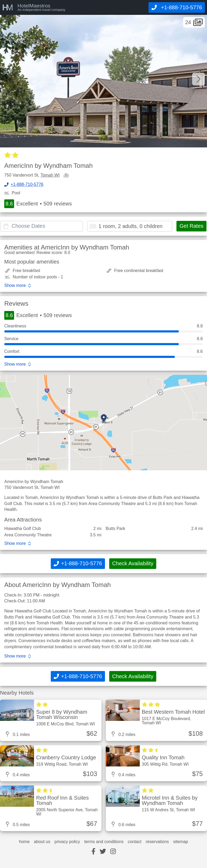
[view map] (67, 176)
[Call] (177, 7)
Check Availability (133, 563)
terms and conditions (104, 842)
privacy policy (67, 842)
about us (42, 842)
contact (135, 842)
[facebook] (93, 852)
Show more (15, 286)
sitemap (180, 842)
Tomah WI (50, 175)
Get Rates (191, 226)
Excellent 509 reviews (38, 204)
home (24, 842)
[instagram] (113, 852)
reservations (157, 842)
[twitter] (103, 852)
